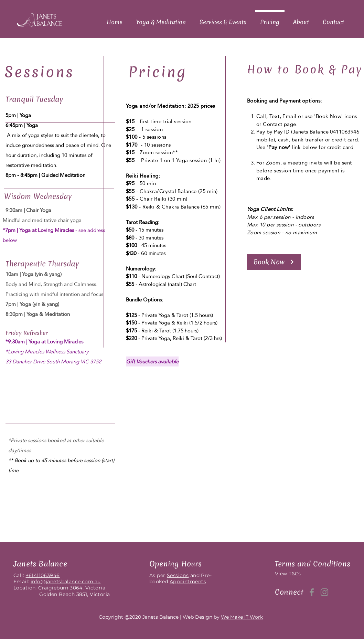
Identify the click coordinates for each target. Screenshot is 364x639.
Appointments (188, 582)
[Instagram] (324, 592)
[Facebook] (312, 592)
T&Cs (295, 574)
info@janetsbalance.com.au (66, 582)
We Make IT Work (242, 617)
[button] (274, 262)
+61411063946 (43, 575)
